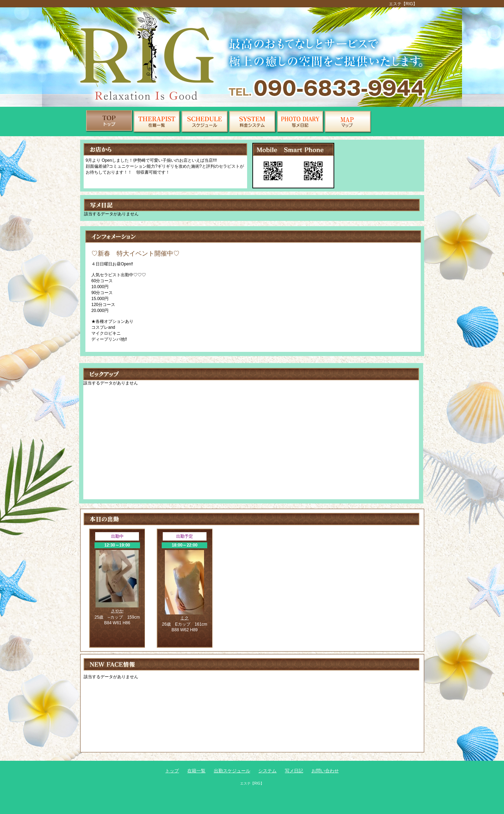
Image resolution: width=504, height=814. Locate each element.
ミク (184, 618)
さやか (117, 611)
